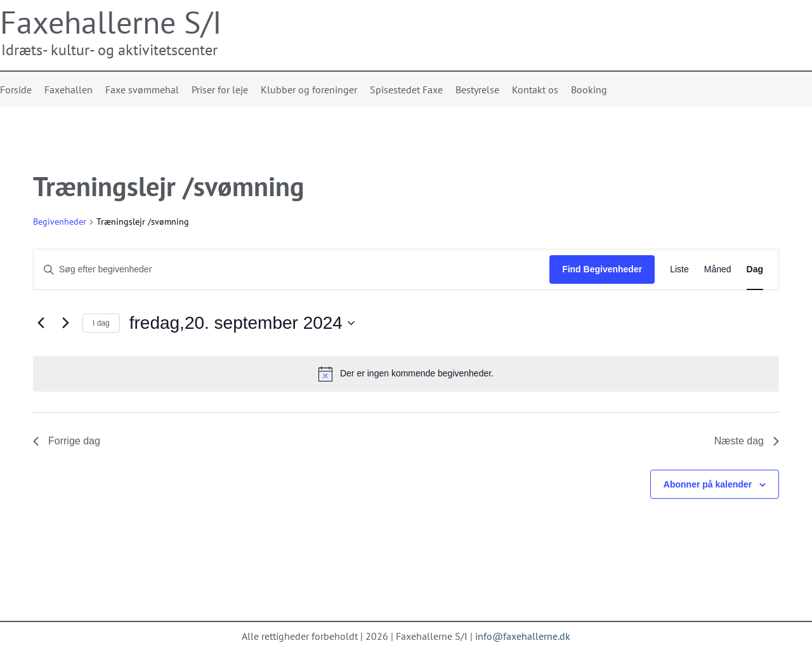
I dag (101, 323)
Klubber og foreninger (309, 90)
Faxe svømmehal (142, 90)
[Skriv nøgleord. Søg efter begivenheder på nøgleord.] (291, 269)
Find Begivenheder (602, 269)
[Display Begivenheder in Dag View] (755, 269)
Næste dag (747, 441)
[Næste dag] (65, 323)
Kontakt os (535, 90)
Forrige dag (67, 441)
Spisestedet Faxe (406, 90)
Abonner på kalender (708, 484)
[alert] (406, 374)
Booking (589, 90)
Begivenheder (60, 222)
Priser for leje (220, 90)
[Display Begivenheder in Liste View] (679, 269)
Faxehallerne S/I (111, 22)
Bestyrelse (477, 90)
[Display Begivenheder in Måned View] (718, 269)
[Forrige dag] (41, 323)
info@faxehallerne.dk (523, 636)
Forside (16, 90)
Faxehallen (69, 90)
